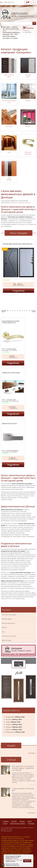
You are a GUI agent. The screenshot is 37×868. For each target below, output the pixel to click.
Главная (6, 821)
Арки (9, 152)
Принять (27, 861)
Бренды (22, 821)
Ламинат (28, 101)
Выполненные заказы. (18, 823)
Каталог (14, 821)
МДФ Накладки (19, 640)
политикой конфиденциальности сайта (13, 859)
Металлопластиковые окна (9, 102)
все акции (31, 753)
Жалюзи (28, 126)
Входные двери (28, 76)
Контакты (31, 823)
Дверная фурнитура (19, 623)
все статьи (31, 813)
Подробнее (19, 291)
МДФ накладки (9, 179)
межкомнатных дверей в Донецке (20, 203)
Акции (30, 821)
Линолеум (9, 126)
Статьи (5, 823)
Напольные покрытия (19, 636)
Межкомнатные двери (9, 76)
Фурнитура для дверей (28, 153)
